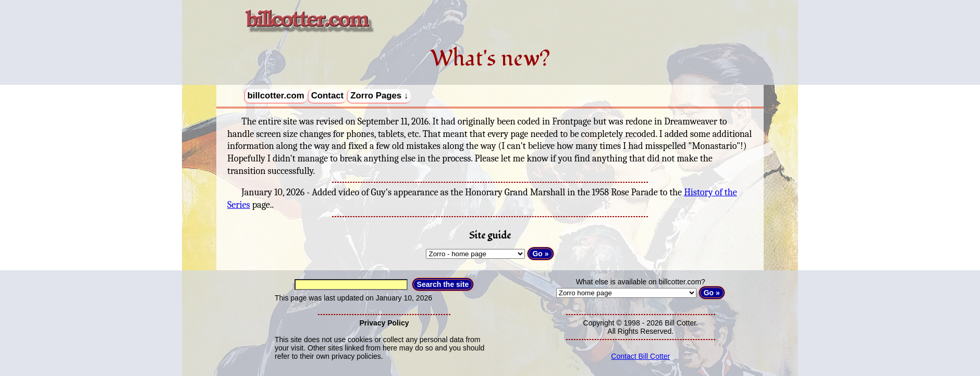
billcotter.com (276, 96)
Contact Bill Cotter (640, 356)
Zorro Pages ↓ (379, 96)
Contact (327, 96)
